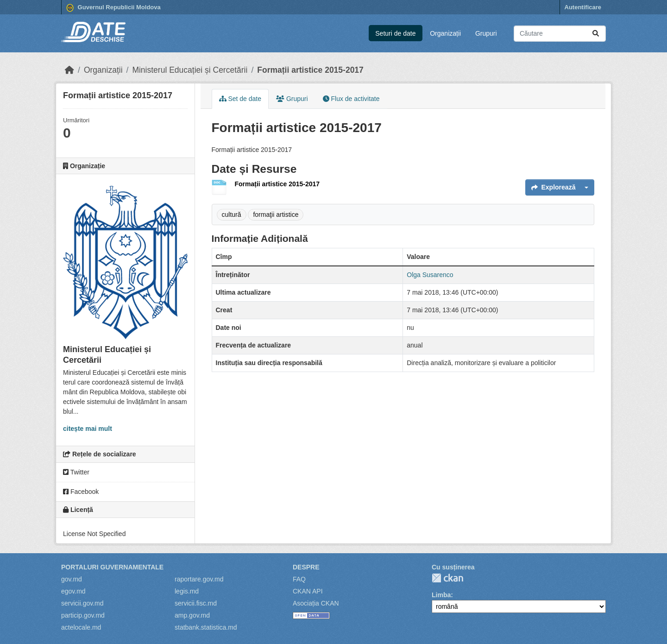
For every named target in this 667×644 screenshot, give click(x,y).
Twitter (76, 472)
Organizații (445, 33)
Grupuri (486, 33)
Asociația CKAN (316, 603)
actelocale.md (81, 627)
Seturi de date (395, 33)
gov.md (72, 579)
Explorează (554, 187)
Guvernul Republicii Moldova (113, 8)
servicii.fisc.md (196, 603)
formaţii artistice (276, 215)
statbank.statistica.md (206, 627)
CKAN (447, 578)
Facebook (81, 492)
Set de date (240, 99)
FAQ (299, 579)
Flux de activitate (351, 99)
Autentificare (583, 7)
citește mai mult (88, 429)
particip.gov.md (83, 615)
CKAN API (308, 591)
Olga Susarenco (430, 275)
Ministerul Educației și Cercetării (190, 70)
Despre (306, 567)
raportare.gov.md (199, 579)
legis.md (187, 591)
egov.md (73, 591)
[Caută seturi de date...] (560, 34)
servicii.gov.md (82, 603)
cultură (232, 215)
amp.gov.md (192, 615)
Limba (441, 595)
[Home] (69, 70)
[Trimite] (596, 34)
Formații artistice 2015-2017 (310, 70)
